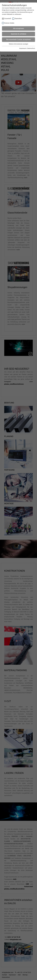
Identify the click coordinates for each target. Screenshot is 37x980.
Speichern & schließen (19, 34)
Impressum (23, 48)
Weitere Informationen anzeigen (18, 44)
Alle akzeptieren (18, 28)
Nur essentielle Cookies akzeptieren (19, 40)
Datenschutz (31, 48)
